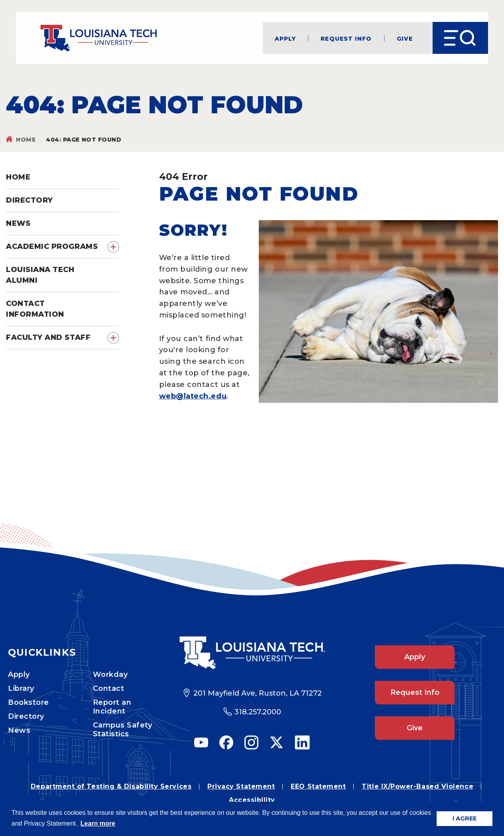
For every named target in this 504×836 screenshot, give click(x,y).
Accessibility (252, 800)
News (19, 730)
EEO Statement (318, 786)
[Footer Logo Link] (252, 653)
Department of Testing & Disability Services (111, 786)
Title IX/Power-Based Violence (417, 786)
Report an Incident (112, 707)
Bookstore (29, 702)
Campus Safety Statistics (123, 730)
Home (26, 140)
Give (405, 38)
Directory (26, 716)
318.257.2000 (258, 712)
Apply (285, 38)
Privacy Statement (241, 786)
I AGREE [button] (465, 818)
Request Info (346, 38)
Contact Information (35, 309)
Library (21, 688)
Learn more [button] (98, 823)
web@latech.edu (193, 396)
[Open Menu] (460, 38)
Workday (110, 674)
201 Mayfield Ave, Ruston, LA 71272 (258, 693)
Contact (109, 688)
